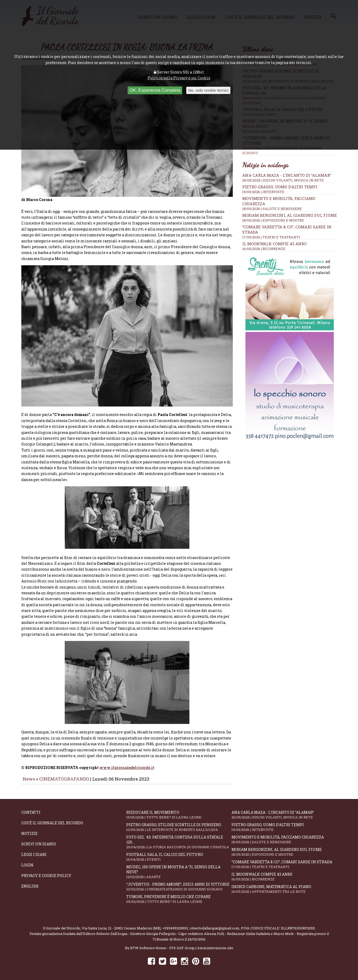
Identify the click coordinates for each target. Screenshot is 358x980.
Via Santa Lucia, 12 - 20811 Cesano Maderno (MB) (121, 926)
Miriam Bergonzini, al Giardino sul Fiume (290, 215)
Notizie (29, 832)
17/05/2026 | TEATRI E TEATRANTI (271, 237)
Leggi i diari (34, 853)
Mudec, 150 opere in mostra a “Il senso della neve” (179, 870)
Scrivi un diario (39, 842)
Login (27, 863)
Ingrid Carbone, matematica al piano (284, 887)
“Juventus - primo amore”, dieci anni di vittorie (179, 885)
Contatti (31, 810)
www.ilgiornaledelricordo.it (127, 766)
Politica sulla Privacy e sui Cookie (179, 78)
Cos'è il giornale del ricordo (52, 821)
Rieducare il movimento (179, 813)
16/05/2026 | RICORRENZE (264, 249)
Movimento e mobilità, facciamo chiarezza (284, 838)
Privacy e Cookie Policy (46, 874)
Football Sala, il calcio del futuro (179, 855)
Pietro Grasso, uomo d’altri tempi (280, 187)
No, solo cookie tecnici (208, 90)
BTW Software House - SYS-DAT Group (162, 946)
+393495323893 (175, 926)
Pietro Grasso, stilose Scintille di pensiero (179, 825)
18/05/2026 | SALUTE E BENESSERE (272, 209)
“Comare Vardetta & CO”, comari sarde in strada (284, 862)
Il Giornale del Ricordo (62, 926)
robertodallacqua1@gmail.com (214, 926)
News (29, 777)
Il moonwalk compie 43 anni (274, 244)
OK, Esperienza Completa (155, 90)
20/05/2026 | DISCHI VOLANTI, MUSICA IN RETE (283, 180)
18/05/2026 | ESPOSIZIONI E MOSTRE (273, 220)
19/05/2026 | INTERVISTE (263, 192)
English (30, 884)
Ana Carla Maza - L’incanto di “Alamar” (287, 175)
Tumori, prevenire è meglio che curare (179, 897)
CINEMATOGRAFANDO (65, 777)
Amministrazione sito (215, 946)
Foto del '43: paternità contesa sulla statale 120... (179, 840)
